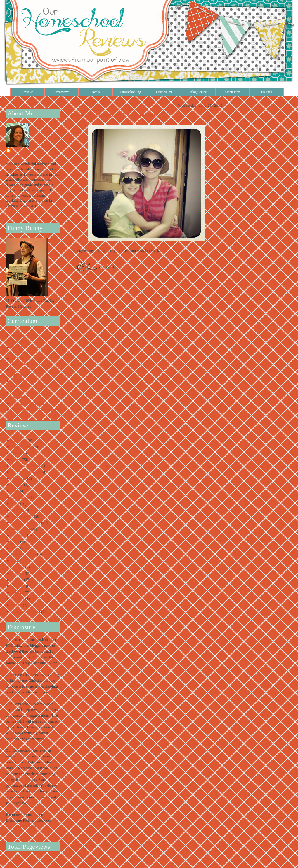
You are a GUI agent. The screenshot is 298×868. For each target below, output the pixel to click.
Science (17, 580)
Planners (18, 567)
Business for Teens (26, 466)
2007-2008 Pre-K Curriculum (34, 410)
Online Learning (24, 554)
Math (15, 548)
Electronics (20, 497)
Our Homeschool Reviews (28, 154)
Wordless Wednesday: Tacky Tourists (114, 115)
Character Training (26, 472)
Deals (96, 92)
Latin (15, 542)
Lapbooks (19, 535)
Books (16, 460)
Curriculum (164, 92)
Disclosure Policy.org (22, 826)
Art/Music (19, 441)
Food (15, 504)
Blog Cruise (198, 92)
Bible (15, 453)
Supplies (18, 599)
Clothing (18, 478)
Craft (15, 491)
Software (18, 586)
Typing (17, 605)
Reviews (27, 92)
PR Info (267, 92)
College (17, 485)
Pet (14, 561)
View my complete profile (24, 213)
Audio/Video (21, 447)
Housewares (21, 529)
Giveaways (61, 92)
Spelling (18, 592)
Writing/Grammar (25, 611)
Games (17, 510)
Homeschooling (130, 92)
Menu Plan (232, 92)
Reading (18, 574)
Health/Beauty (22, 516)
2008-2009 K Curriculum (31, 404)
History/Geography (26, 523)
